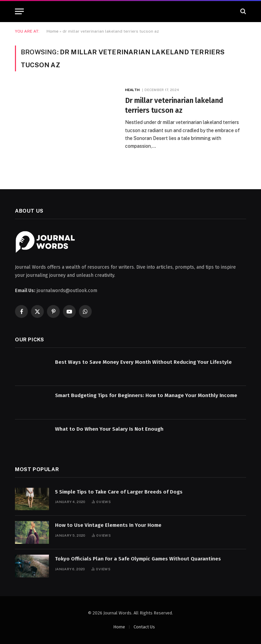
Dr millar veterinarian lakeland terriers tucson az (174, 105)
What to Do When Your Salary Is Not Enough (109, 429)
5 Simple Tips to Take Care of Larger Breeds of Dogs (119, 492)
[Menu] (19, 11)
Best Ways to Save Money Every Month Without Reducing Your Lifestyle (143, 362)
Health (132, 90)
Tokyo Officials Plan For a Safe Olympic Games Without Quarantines (138, 559)
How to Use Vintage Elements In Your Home (108, 525)
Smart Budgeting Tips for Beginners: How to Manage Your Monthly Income (146, 395)
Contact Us (144, 627)
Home (53, 31)
